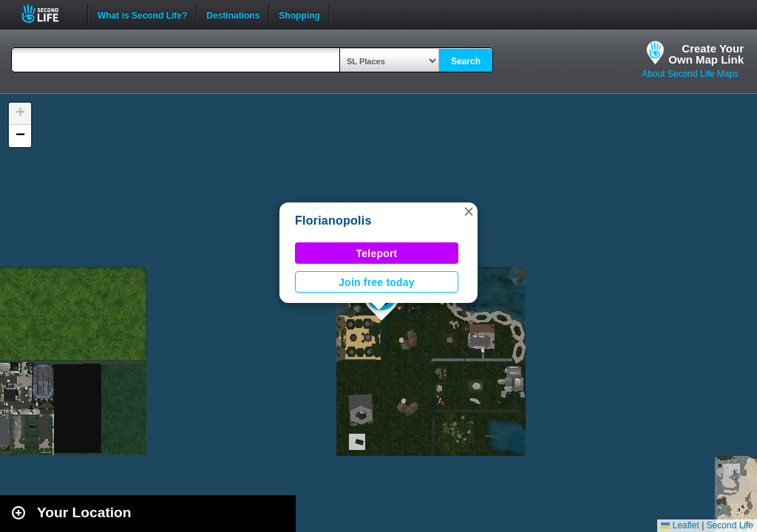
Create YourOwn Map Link (706, 54)
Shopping (299, 14)
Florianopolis (333, 221)
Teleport (377, 253)
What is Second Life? (142, 14)
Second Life (48, 14)
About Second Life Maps (690, 74)
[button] (469, 211)
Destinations (233, 14)
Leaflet (680, 525)
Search (466, 61)
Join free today (377, 282)
